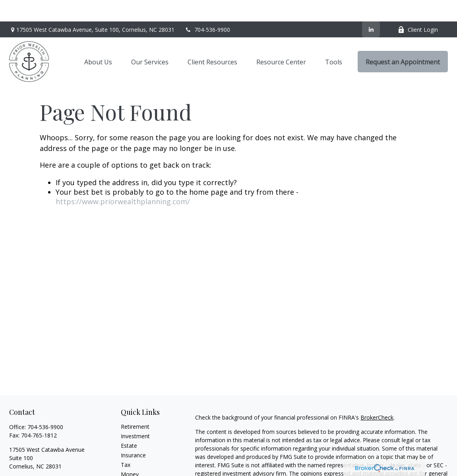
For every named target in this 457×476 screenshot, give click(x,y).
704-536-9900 (207, 8)
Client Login (418, 8)
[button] (98, 40)
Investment (135, 415)
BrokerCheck (377, 396)
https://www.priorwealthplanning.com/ (123, 180)
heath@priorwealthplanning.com (51, 459)
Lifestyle (132, 462)
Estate (129, 424)
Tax (126, 443)
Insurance (133, 434)
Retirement (135, 405)
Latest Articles (139, 472)
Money (130, 453)
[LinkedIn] (371, 8)
